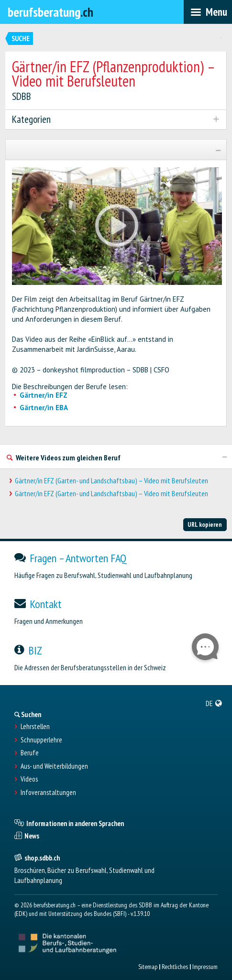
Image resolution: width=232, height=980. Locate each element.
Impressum (205, 967)
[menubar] (208, 12)
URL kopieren (205, 524)
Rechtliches (175, 967)
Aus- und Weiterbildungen (54, 766)
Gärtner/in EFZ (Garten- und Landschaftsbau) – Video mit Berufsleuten (111, 481)
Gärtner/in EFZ (44, 395)
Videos (29, 779)
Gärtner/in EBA (44, 408)
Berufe (30, 753)
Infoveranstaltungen (48, 793)
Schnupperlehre (41, 740)
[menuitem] (214, 703)
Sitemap (148, 967)
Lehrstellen (35, 727)
